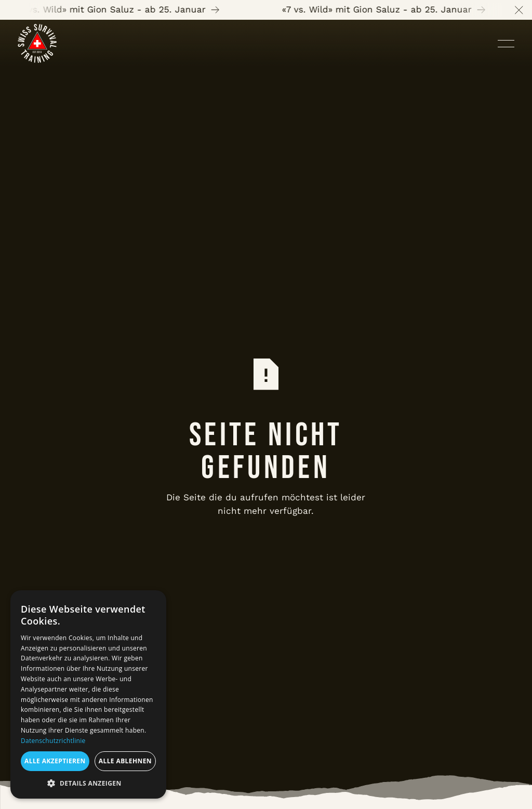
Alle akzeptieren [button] (55, 761)
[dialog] (88, 694)
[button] (519, 10)
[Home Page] (37, 43)
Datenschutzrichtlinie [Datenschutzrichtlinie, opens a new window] (53, 741)
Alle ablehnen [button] (125, 761)
